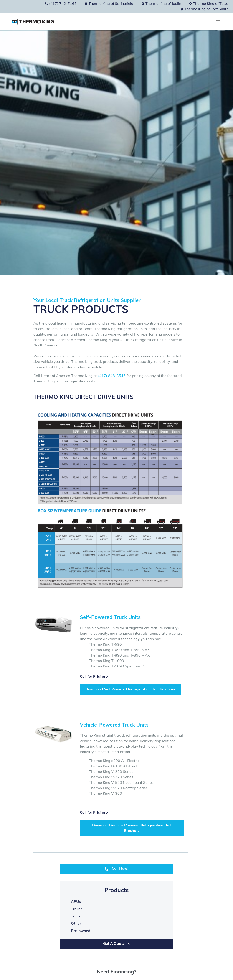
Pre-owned (81, 931)
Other (76, 924)
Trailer (76, 909)
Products (117, 890)
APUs (76, 902)
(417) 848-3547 (112, 376)
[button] (218, 22)
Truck (76, 916)
